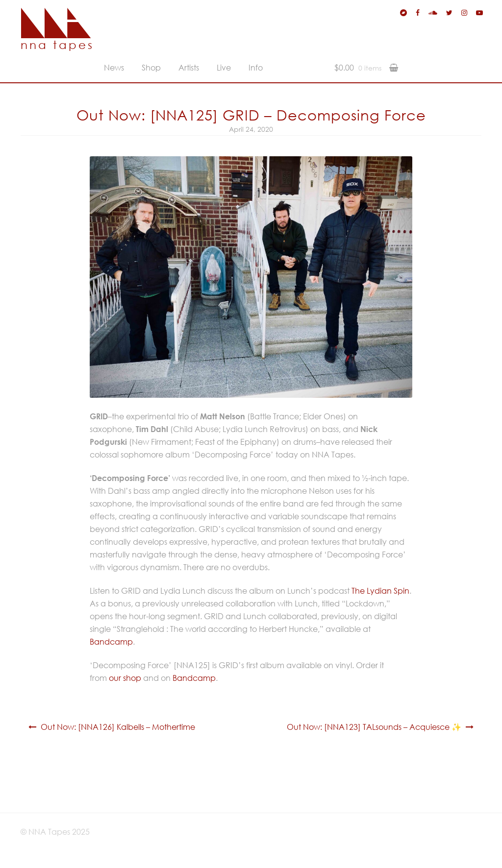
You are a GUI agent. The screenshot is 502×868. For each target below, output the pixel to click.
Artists (189, 68)
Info (256, 68)
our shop (125, 678)
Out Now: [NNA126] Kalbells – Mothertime (118, 727)
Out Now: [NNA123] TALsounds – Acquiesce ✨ (374, 727)
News (114, 68)
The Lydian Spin (380, 591)
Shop (151, 68)
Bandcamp (111, 642)
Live (224, 68)
